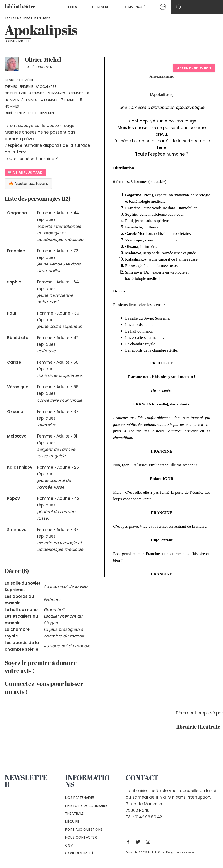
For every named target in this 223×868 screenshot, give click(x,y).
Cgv (69, 845)
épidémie (26, 87)
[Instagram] (149, 842)
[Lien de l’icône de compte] (158, 7)
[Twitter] (139, 842)
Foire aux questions (84, 830)
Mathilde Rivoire (185, 853)
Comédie (26, 80)
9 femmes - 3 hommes (47, 93)
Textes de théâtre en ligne (27, 18)
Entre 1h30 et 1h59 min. (36, 113)
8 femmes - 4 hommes (40, 100)
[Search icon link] (197, 7)
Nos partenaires (80, 798)
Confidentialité (80, 853)
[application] (83, 7)
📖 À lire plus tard (25, 173)
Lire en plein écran (194, 68)
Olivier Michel (18, 41)
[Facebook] (129, 842)
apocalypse (46, 87)
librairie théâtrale (196, 727)
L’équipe (72, 822)
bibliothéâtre (20, 7)
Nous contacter (81, 837)
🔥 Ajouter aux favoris (31, 184)
